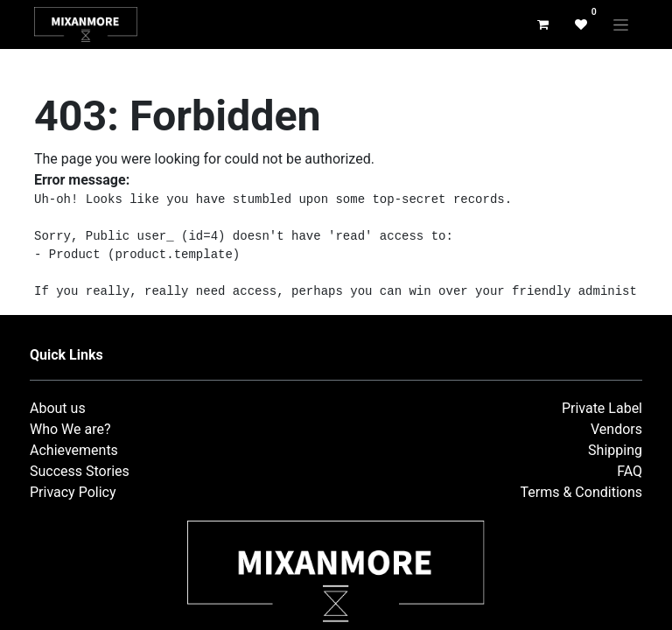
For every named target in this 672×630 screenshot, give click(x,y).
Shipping (615, 450)
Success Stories (80, 471)
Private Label (602, 408)
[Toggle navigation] (621, 24)
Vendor (613, 429)
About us (58, 408)
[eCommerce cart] (542, 24)
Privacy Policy (73, 492)
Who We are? (70, 429)
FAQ (630, 471)
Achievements (74, 450)
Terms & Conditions (582, 492)
